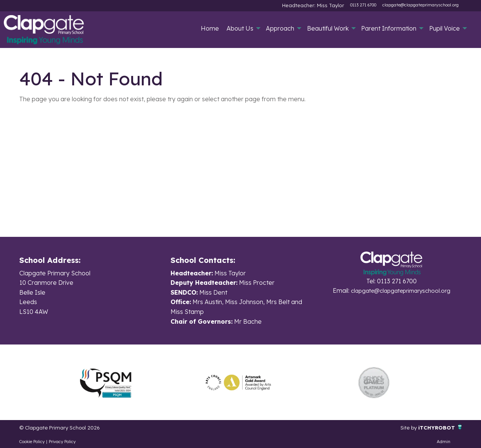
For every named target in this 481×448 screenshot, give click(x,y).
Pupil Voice (445, 28)
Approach (280, 28)
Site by (403, 427)
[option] (106, 382)
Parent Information (389, 28)
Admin (444, 442)
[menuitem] (210, 28)
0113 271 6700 (363, 5)
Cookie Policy (32, 442)
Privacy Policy (62, 442)
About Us (240, 28)
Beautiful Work (328, 28)
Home (210, 28)
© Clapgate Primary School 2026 (66, 427)
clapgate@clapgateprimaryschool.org (420, 5)
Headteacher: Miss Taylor (319, 5)
